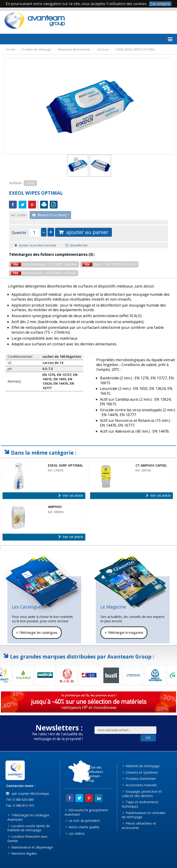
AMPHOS (55, 507)
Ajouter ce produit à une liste (35, 245)
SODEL (30, 183)
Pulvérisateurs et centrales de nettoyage (144, 815)
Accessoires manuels (140, 785)
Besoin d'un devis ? (51, 215)
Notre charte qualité (82, 827)
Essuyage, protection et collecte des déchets (142, 794)
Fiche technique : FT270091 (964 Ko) (44, 264)
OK (148, 738)
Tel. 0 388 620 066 (19, 799)
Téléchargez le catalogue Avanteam (28, 817)
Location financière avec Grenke (28, 839)
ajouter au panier (83, 232)
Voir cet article (71, 496)
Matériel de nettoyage (141, 766)
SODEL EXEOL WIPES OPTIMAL (135, 49)
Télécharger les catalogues (37, 633)
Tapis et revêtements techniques (140, 804)
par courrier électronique (28, 793)
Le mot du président (83, 821)
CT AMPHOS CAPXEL (151, 465)
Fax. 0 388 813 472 (20, 805)
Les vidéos (75, 833)
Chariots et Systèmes (140, 772)
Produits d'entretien (139, 779)
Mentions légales (23, 853)
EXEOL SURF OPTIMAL (65, 465)
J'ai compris (160, 4)
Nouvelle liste (77, 245)
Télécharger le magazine (124, 633)
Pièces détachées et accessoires (139, 826)
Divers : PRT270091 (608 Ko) (109, 264)
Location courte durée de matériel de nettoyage (29, 828)
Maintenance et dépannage (31, 847)
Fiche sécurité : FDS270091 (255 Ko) (44, 273)
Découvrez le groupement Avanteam (86, 812)
